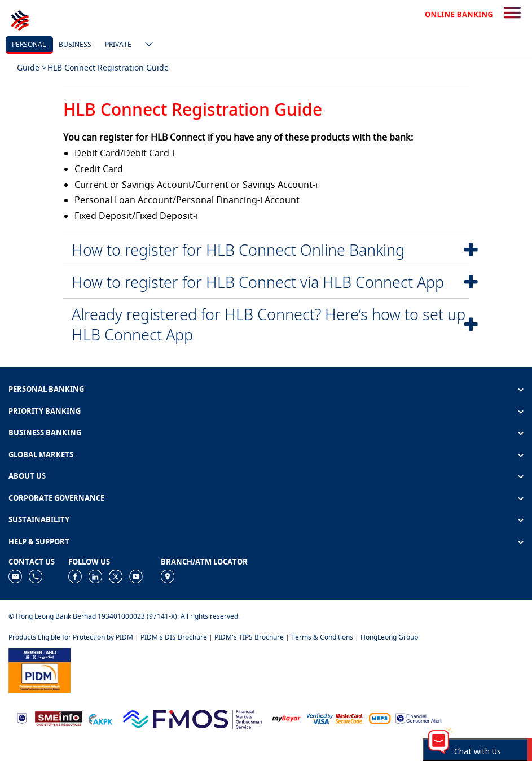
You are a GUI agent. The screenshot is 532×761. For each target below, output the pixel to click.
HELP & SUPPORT (39, 541)
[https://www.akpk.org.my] (100, 718)
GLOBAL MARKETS (41, 454)
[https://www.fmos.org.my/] (192, 718)
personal (29, 44)
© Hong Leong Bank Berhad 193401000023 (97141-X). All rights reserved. (124, 616)
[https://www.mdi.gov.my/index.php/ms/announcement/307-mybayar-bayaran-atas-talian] (286, 718)
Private (118, 44)
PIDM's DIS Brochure (174, 637)
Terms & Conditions (322, 637)
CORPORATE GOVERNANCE (56, 498)
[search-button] (512, 14)
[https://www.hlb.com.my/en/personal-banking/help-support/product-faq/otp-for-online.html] (335, 718)
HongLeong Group (389, 637)
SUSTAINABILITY (39, 519)
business (75, 44)
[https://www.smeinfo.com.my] (59, 718)
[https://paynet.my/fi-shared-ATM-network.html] (380, 718)
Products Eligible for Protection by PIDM (71, 637)
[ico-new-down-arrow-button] (146, 45)
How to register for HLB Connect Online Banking (238, 250)
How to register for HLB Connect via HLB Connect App (258, 282)
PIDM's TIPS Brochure (249, 637)
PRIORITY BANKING (45, 411)
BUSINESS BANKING (45, 432)
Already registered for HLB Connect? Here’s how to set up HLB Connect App (269, 324)
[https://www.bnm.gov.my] (22, 718)
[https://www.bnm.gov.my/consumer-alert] (419, 718)
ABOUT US (27, 476)
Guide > (32, 67)
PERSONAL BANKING (46, 389)
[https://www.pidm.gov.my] (39, 669)
